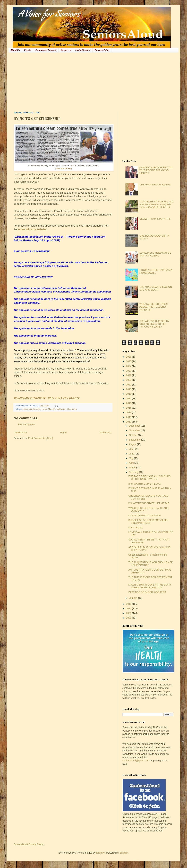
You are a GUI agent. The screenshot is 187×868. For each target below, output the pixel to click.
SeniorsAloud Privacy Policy (28, 844)
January (133, 598)
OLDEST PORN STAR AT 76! (155, 219)
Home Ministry (49, 409)
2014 (129, 412)
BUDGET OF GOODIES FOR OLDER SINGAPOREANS (148, 522)
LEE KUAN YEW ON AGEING (155, 185)
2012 (129, 422)
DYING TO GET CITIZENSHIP (145, 515)
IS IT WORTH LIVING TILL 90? (145, 484)
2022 (129, 375)
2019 (129, 389)
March (133, 468)
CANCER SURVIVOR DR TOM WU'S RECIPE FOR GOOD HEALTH (156, 170)
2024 (129, 366)
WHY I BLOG (135, 528)
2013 (129, 417)
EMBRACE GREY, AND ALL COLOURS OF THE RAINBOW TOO (149, 478)
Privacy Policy (102, 50)
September (135, 440)
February (134, 472)
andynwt (100, 853)
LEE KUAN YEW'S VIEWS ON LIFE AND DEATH (156, 288)
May (131, 458)
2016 (129, 403)
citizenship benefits (31, 409)
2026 (129, 357)
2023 (129, 371)
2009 (129, 613)
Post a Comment (27, 424)
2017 (129, 399)
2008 (129, 618)
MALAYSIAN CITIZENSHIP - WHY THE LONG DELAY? (47, 398)
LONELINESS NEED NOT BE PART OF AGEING (155, 254)
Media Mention (83, 50)
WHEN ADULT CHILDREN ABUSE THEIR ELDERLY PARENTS (154, 307)
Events (28, 50)
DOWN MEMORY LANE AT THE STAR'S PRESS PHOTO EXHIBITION (150, 586)
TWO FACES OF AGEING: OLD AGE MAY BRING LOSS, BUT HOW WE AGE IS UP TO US (156, 204)
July (131, 449)
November (135, 430)
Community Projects (46, 50)
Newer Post (21, 433)
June (132, 454)
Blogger (124, 853)
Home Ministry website (32, 229)
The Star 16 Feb (64, 169)
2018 (129, 394)
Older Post (106, 433)
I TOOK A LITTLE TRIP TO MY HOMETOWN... (156, 271)
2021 (129, 380)
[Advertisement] (70, 82)
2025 (129, 361)
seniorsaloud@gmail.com (136, 761)
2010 (129, 608)
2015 (129, 408)
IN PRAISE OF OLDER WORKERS (147, 592)
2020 (129, 385)
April (132, 463)
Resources (66, 50)
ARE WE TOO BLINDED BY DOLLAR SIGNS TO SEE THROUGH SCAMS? (154, 324)
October (133, 435)
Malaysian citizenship (67, 409)
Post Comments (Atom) (41, 438)
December (135, 426)
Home (63, 433)
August (133, 444)
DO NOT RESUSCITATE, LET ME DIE (149, 503)
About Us (15, 50)
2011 (129, 604)
